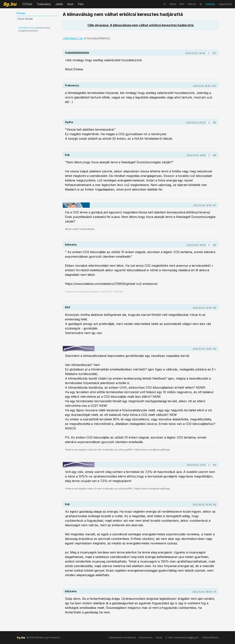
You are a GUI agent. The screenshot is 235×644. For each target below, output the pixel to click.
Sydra (69, 122)
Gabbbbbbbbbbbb (77, 53)
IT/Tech (27, 4)
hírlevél (192, 4)
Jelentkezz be (26, 28)
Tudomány (44, 4)
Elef (68, 307)
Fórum (159, 637)
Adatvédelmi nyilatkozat (122, 637)
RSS (182, 4)
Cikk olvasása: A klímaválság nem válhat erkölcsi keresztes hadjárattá (141, 25)
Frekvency (72, 85)
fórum (173, 4)
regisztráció (225, 4)
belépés (210, 4)
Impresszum (146, 637)
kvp (67, 155)
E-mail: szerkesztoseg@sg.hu (182, 637)
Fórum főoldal (25, 19)
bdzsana (71, 245)
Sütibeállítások (210, 637)
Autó (70, 4)
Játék (59, 4)
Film (81, 4)
